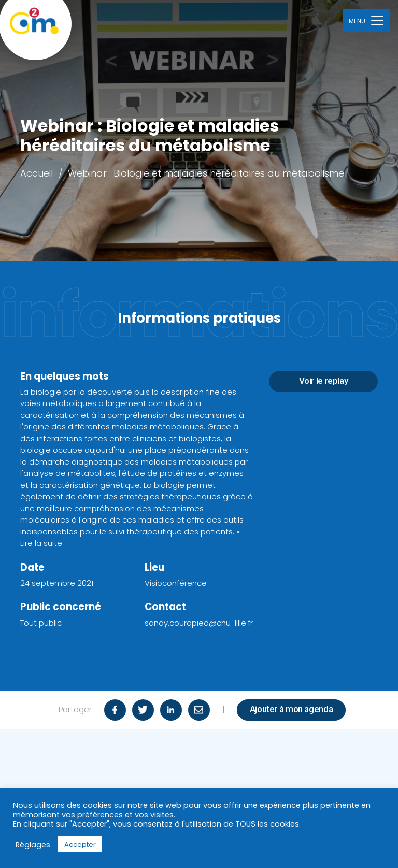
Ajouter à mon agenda (292, 709)
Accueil (37, 173)
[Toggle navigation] (366, 20)
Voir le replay (324, 381)
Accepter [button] (80, 844)
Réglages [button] (33, 845)
